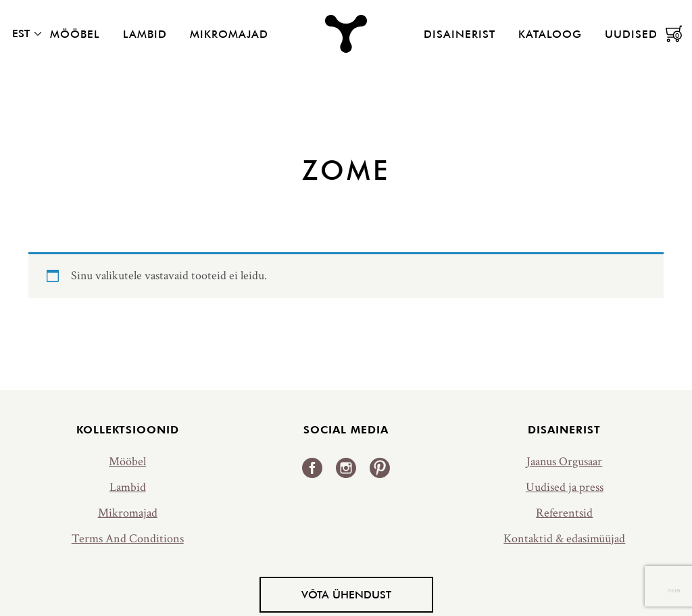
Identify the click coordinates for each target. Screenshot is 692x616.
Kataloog (550, 34)
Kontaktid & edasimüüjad (564, 539)
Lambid (145, 34)
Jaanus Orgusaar (564, 461)
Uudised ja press (565, 487)
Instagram (346, 468)
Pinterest (380, 468)
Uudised (631, 34)
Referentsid (564, 513)
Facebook (312, 468)
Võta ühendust (346, 594)
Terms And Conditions (128, 539)
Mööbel (75, 34)
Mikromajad (229, 34)
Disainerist (460, 34)
